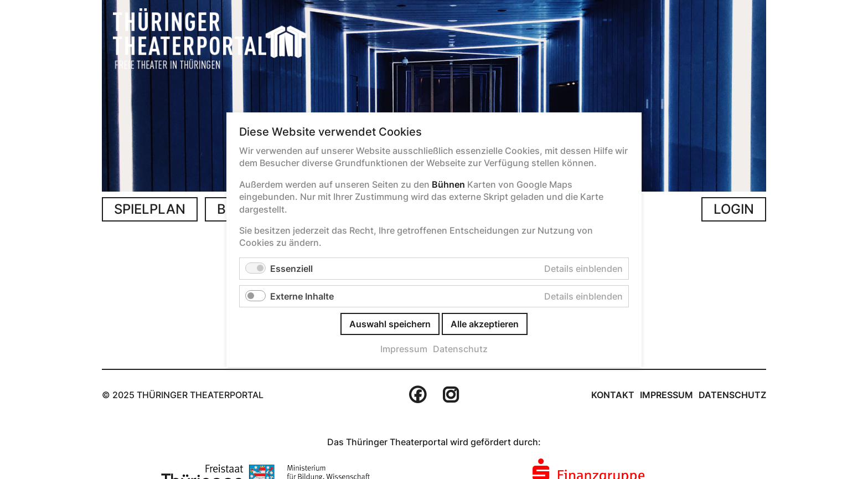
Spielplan (150, 209)
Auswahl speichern (390, 323)
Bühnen (448, 184)
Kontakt (613, 395)
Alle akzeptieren (485, 323)
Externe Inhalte (302, 296)
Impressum (666, 395)
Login (734, 209)
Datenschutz (732, 395)
